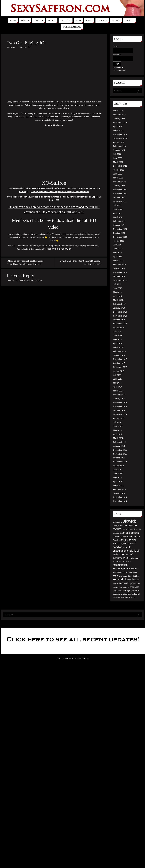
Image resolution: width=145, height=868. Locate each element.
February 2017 (119, 395)
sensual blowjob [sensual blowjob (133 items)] (123, 579)
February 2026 (119, 115)
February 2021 (119, 221)
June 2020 (118, 249)
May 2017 (117, 383)
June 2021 (118, 209)
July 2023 (117, 154)
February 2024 (119, 146)
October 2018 (119, 320)
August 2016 (119, 418)
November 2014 (120, 501)
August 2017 (119, 371)
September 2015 (120, 462)
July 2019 (117, 284)
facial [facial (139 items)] (132, 540)
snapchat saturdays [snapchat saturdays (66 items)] (121, 590)
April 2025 (117, 126)
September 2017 (120, 367)
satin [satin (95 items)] (115, 576)
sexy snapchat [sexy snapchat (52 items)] (124, 587)
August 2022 (119, 170)
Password (117, 55)
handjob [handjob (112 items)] (118, 547)
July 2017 (117, 375)
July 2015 (117, 470)
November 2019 (120, 272)
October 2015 (119, 458)
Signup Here (118, 67)
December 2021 (120, 190)
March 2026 (118, 111)
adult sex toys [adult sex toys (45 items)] (117, 522)
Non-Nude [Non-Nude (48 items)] (135, 569)
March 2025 (118, 130)
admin (12, 47)
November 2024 (120, 134)
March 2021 (118, 217)
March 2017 (118, 391)
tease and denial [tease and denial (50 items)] (134, 594)
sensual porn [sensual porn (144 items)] (127, 583)
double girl (43, 246)
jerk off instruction (68, 246)
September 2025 (120, 123)
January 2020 (119, 268)
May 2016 (117, 430)
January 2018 (119, 355)
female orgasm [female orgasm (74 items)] (120, 544)
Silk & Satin (30, 249)
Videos (27, 47)
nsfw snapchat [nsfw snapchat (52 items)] (118, 572)
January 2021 (119, 225)
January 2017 (119, 399)
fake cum (57, 246)
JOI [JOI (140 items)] (128, 558)
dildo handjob (33, 246)
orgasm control (89, 246)
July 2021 (117, 205)
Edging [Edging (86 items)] (125, 540)
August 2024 (119, 142)
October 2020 (119, 233)
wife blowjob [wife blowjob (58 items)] (130, 597)
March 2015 (118, 485)
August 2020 (119, 241)
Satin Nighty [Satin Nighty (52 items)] (123, 576)
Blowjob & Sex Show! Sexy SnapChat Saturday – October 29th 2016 (81, 263)
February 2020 (119, 264)
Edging (50, 246)
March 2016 (118, 438)
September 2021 (120, 201)
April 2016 (117, 434)
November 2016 (120, 407)
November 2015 (120, 454)
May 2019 (117, 292)
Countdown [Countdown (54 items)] (123, 526)
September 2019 (120, 280)
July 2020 (117, 245)
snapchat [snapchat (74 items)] (134, 587)
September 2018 (120, 324)
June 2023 (118, 158)
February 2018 (119, 351)
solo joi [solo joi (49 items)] (133, 591)
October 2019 (119, 276)
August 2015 (119, 466)
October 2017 (119, 363)
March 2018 (118, 347)
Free (20, 47)
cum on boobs (23, 246)
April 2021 (117, 213)
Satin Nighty (21, 249)
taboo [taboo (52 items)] (125, 594)
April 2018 (117, 343)
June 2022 (118, 174)
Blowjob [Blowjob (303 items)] (129, 521)
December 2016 (120, 403)
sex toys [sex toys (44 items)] (115, 587)
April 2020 (117, 257)
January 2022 (119, 186)
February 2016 (119, 442)
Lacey (80, 246)
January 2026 (119, 119)
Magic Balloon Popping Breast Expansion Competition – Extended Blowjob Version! (25, 263)
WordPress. (84, 659)
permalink (66, 249)
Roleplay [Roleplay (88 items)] (132, 572)
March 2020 (118, 261)
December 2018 (120, 312)
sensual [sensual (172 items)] (134, 576)
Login (115, 46)
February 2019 (119, 304)
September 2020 (120, 237)
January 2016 (119, 446)
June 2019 (118, 288)
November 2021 (120, 194)
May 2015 (117, 477)
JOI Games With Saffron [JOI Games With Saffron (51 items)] (122, 561)
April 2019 (117, 296)
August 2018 (119, 328)
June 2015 (118, 474)
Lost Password (119, 71)
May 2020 (117, 253)
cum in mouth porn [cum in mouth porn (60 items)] (130, 529)
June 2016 (118, 426)
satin (97, 246)
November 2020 (120, 229)
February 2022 (119, 182)
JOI (76, 246)
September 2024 (120, 138)
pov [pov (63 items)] (126, 572)
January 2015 (119, 493)
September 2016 (120, 414)
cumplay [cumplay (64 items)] (121, 537)
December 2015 (120, 450)
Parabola (72, 659)
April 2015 (117, 481)
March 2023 (118, 162)
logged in (22, 280)
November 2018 (120, 316)
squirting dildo (40, 249)
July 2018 (117, 332)
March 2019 (118, 300)
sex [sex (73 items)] (138, 583)
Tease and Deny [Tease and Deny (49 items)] (119, 597)
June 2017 (118, 379)
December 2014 (120, 497)
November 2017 (120, 359)
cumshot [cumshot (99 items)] (130, 536)
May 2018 (117, 339)
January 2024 (119, 150)
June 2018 (118, 336)
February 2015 (119, 489)
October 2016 (119, 411)
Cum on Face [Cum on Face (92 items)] (127, 533)
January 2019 (119, 308)
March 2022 (118, 178)
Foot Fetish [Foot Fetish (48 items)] (132, 544)
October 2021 (119, 198)
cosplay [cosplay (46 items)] (115, 526)
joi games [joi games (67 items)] (135, 558)
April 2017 (117, 387)
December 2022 (120, 166)
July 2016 (117, 422)
